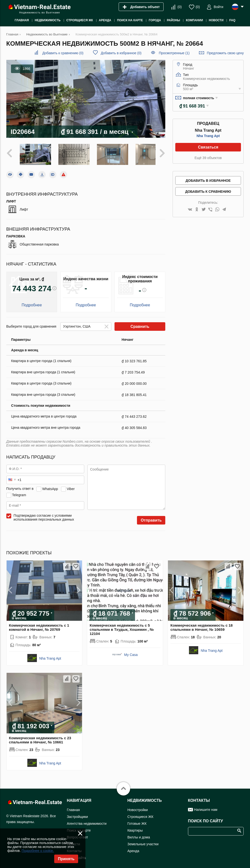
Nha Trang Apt (208, 136)
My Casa (131, 652)
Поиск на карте (79, 828)
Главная (73, 807)
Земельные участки (143, 841)
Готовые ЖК (137, 821)
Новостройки (138, 807)
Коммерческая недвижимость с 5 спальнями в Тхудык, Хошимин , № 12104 (122, 627)
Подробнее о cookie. (38, 851)
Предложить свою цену (225, 53)
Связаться (208, 147)
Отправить (151, 518)
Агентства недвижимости (87, 821)
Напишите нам (206, 807)
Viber (71, 486)
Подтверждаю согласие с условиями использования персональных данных (44, 515)
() (180, 7)
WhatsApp (50, 486)
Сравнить (140, 324)
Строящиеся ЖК (140, 814)
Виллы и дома (139, 835)
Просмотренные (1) (174, 53)
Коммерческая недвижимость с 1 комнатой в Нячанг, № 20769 (39, 625)
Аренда (133, 848)
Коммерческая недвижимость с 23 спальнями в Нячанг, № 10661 (40, 737)
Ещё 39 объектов (208, 158)
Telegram (19, 492)
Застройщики (77, 814)
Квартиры (135, 828)
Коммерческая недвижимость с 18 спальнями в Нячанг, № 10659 (202, 625)
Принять (66, 859)
